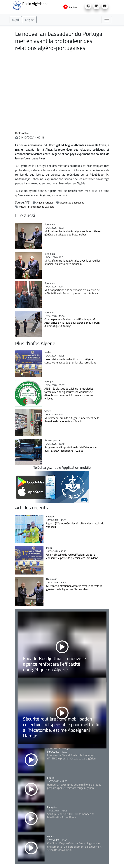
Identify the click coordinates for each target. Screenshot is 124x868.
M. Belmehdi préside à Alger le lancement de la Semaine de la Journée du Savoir (72, 420)
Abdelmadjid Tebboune (72, 203)
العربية (16, 20)
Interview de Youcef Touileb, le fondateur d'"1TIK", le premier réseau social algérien (71, 757)
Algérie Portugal (45, 203)
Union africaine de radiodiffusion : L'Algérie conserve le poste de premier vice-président (70, 361)
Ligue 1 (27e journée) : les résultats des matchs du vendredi (75, 525)
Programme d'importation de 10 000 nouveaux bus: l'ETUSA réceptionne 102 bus (72, 449)
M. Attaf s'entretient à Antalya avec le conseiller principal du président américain (72, 262)
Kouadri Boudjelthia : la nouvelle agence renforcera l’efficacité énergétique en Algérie (54, 664)
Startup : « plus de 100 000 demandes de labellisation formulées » (71, 816)
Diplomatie (22, 133)
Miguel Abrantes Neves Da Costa (37, 207)
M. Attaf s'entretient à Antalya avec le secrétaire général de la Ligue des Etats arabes (73, 233)
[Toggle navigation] (107, 20)
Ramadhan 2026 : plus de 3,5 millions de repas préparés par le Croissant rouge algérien (74, 786)
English (30, 20)
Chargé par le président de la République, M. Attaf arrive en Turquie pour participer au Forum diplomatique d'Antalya (72, 323)
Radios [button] (70, 7)
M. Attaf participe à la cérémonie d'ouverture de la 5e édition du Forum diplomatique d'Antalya (72, 292)
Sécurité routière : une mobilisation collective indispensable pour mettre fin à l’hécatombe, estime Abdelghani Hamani (62, 727)
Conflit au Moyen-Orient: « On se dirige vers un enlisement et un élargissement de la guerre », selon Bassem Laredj (74, 847)
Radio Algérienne (30, 5)
